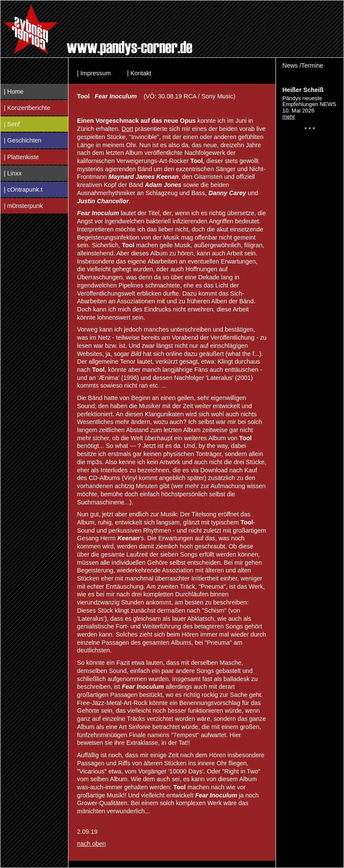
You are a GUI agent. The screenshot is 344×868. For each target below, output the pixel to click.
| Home (14, 92)
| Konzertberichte (27, 108)
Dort (127, 129)
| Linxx (13, 173)
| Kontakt (139, 73)
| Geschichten (23, 140)
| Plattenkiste (21, 157)
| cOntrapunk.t (23, 190)
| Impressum (94, 73)
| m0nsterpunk (23, 206)
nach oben (91, 844)
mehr (289, 117)
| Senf (12, 124)
